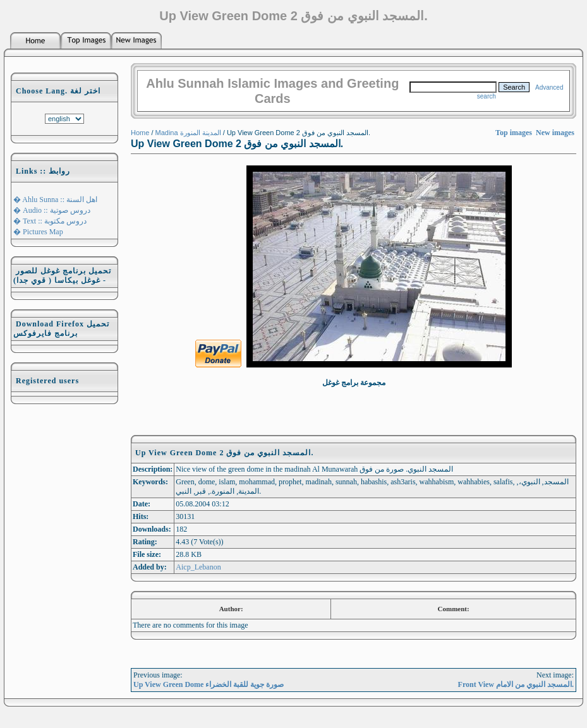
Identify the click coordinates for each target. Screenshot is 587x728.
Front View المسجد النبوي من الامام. (516, 684)
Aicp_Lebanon (198, 567)
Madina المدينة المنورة (188, 133)
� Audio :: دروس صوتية (52, 210)
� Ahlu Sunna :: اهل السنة (55, 200)
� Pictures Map (38, 232)
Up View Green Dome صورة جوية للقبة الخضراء (209, 684)
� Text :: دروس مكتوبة (50, 221)
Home (140, 133)
